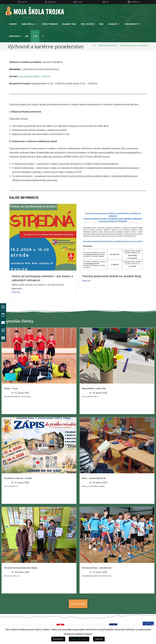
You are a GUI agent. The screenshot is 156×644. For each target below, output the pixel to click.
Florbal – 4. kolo (11, 388)
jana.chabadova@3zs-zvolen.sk (35, 76)
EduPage (52, 2)
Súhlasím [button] (99, 639)
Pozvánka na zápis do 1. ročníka (18, 478)
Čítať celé (16, 292)
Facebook (135, 2)
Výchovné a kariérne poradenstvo (134, 45)
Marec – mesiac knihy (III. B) (94, 478)
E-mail (80, 2)
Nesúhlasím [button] (58, 639)
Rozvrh (24, 2)
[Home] (94, 45)
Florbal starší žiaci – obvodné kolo (97, 568)
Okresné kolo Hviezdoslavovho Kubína (21, 568)
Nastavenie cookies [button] (79, 639)
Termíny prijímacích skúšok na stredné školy (112, 276)
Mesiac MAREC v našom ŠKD (94, 388)
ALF (107, 2)
